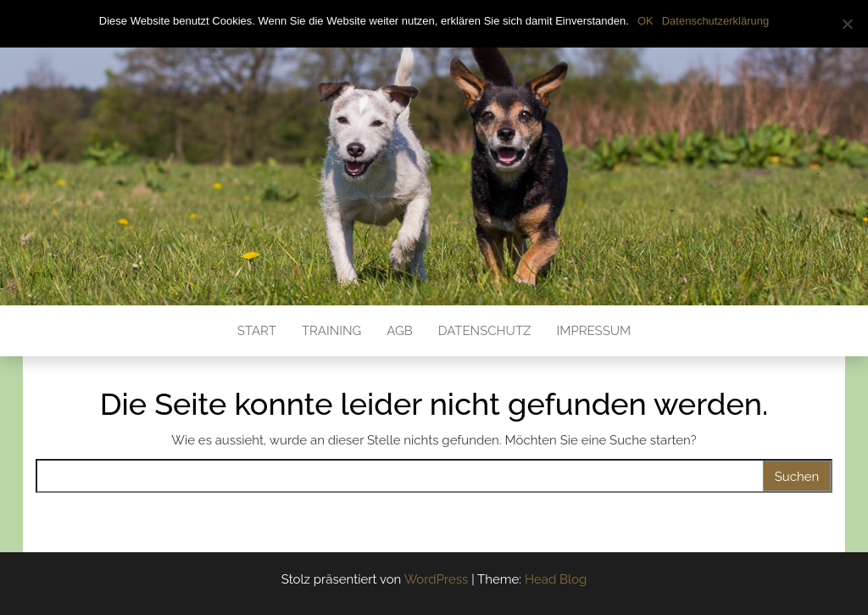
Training (331, 331)
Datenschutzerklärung (715, 21)
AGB (399, 331)
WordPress (437, 579)
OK (645, 21)
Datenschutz (485, 331)
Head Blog (556, 579)
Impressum (594, 331)
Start (257, 331)
